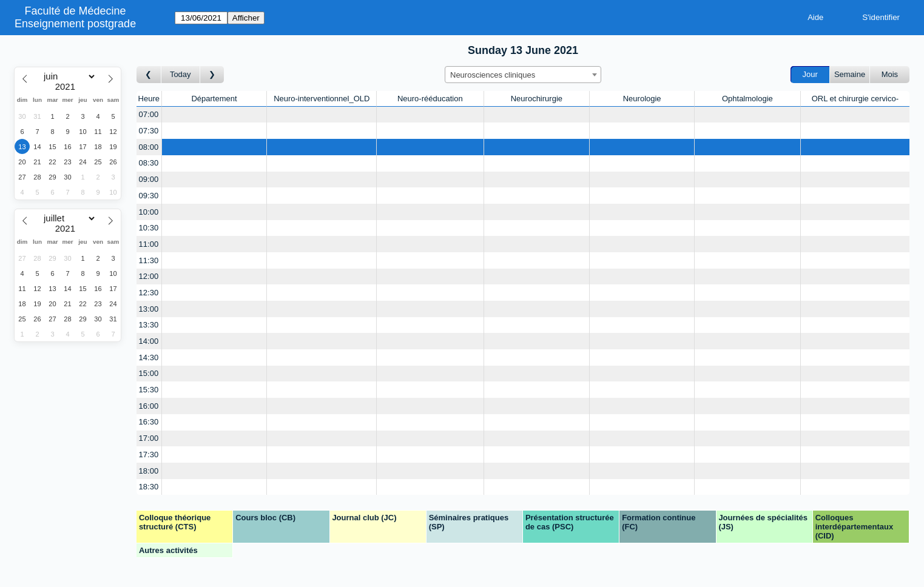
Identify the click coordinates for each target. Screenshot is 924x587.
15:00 (149, 373)
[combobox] (523, 75)
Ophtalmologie (747, 99)
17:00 (149, 438)
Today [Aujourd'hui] (180, 74)
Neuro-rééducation (430, 99)
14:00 (149, 341)
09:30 (149, 196)
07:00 (149, 114)
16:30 (149, 422)
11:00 (149, 244)
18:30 (149, 487)
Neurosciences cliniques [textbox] (493, 75)
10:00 (149, 212)
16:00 (149, 406)
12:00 (149, 276)
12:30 (149, 293)
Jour (810, 74)
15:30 (149, 390)
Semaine (850, 74)
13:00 (149, 309)
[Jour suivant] (212, 75)
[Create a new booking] (214, 115)
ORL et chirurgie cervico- (855, 99)
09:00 (149, 179)
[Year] (68, 87)
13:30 (149, 325)
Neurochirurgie (537, 99)
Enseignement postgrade (75, 24)
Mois (890, 74)
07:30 (149, 131)
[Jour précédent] (149, 75)
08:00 (149, 147)
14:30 (149, 357)
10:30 (149, 228)
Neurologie (642, 99)
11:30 (149, 260)
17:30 (149, 455)
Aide (815, 17)
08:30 (149, 163)
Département (214, 99)
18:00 (149, 471)
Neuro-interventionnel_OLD (322, 99)
